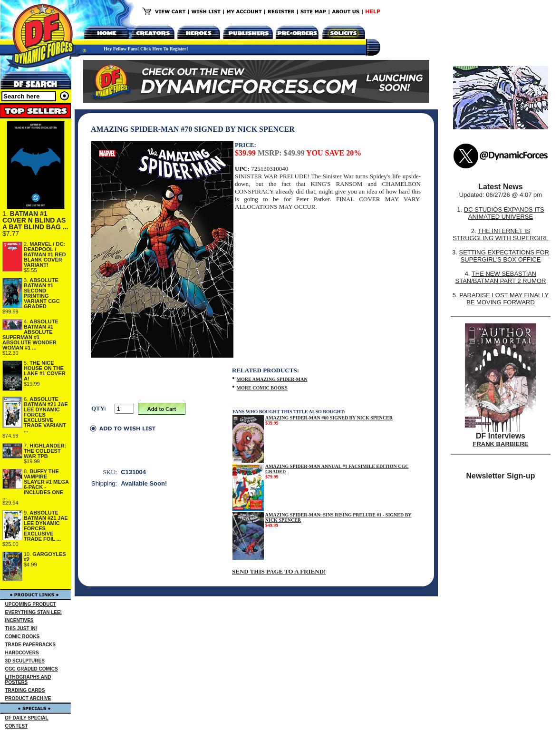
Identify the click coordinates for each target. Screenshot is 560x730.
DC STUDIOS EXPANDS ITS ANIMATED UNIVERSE (504, 213)
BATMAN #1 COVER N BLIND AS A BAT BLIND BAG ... (35, 220)
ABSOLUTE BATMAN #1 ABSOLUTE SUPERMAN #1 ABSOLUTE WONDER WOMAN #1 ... (30, 335)
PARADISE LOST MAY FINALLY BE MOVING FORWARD (504, 299)
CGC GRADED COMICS (32, 669)
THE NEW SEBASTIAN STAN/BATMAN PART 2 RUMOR (501, 277)
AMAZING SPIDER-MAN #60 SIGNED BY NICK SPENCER (329, 418)
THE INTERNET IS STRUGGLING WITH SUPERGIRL (501, 234)
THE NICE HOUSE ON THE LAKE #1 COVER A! (44, 371)
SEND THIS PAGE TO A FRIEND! (279, 571)
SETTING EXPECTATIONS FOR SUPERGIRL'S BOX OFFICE (504, 256)
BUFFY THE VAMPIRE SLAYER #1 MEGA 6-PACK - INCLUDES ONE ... (36, 484)
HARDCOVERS (22, 653)
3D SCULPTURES (25, 661)
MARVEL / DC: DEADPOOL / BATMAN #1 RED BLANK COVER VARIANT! (45, 254)
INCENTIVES (19, 620)
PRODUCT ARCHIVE (28, 698)
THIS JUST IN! (21, 628)
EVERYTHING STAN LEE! (34, 612)
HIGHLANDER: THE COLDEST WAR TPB (45, 451)
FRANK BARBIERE (501, 444)
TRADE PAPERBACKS (31, 645)
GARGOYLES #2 (45, 557)
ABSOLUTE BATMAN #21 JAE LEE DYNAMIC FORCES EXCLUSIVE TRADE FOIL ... (46, 526)
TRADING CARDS (25, 690)
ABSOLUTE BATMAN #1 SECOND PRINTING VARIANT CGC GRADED (42, 293)
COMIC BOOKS (23, 637)
